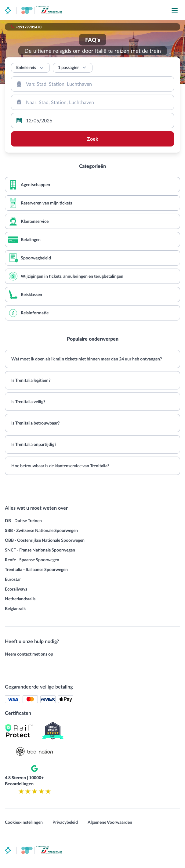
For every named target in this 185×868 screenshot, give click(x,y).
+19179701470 (29, 27)
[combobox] (92, 84)
